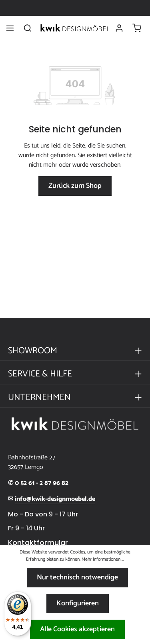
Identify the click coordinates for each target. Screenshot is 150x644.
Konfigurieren (78, 603)
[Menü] (10, 28)
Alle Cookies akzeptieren (77, 629)
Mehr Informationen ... (103, 559)
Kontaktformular (38, 543)
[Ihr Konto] (119, 28)
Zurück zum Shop (75, 186)
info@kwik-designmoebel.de (55, 499)
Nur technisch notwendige (77, 577)
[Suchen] (28, 28)
